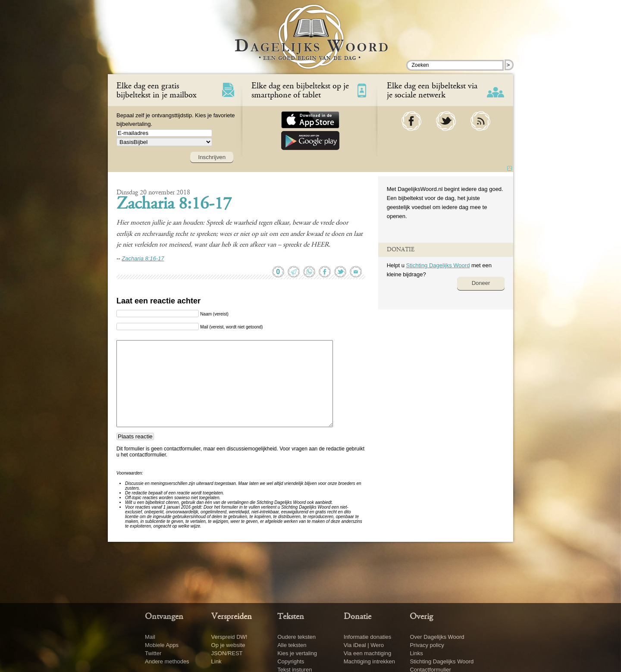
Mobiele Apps (162, 645)
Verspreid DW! (229, 637)
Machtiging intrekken (369, 661)
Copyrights (291, 661)
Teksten (291, 617)
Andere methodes (167, 661)
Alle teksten (292, 645)
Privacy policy (427, 645)
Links (416, 653)
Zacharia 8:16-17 (174, 205)
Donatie (358, 617)
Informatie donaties (368, 637)
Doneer (481, 283)
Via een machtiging (367, 653)
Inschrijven (212, 157)
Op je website (228, 645)
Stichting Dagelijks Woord (438, 265)
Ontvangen (164, 617)
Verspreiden (232, 617)
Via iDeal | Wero (364, 645)
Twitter (153, 653)
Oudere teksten (296, 637)
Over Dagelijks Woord (437, 637)
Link (216, 661)
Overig (421, 617)
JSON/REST (227, 653)
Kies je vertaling (297, 653)
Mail (150, 637)
